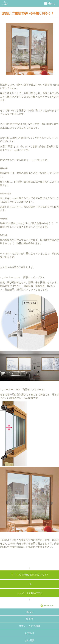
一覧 (30, 584)
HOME (29, 612)
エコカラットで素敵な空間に (30, 593)
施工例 (29, 619)
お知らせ (30, 633)
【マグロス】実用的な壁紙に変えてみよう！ (30, 575)
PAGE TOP (48, 606)
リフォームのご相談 (29, 626)
